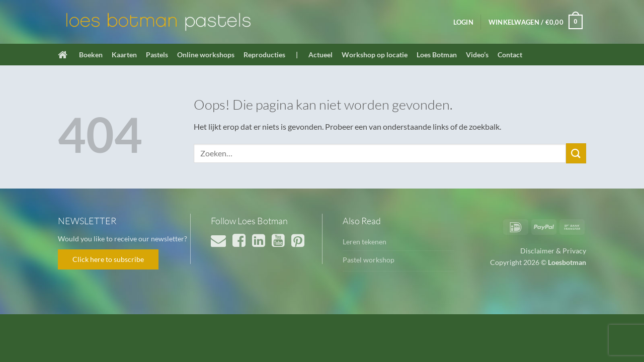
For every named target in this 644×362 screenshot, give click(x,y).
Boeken (91, 55)
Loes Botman (437, 55)
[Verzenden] (576, 153)
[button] (463, 22)
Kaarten (124, 55)
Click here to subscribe (108, 259)
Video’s (477, 55)
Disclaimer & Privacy (553, 251)
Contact (510, 55)
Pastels (157, 55)
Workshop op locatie (375, 55)
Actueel (320, 55)
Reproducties (264, 55)
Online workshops (206, 55)
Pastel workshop (369, 260)
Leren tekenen (365, 242)
